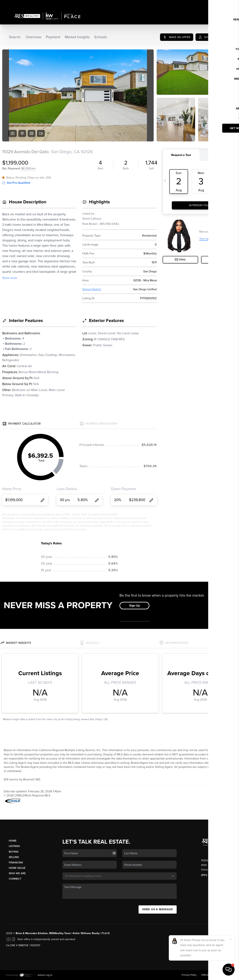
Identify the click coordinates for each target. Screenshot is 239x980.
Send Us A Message (158, 909)
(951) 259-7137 (210, 875)
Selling (14, 857)
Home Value (17, 868)
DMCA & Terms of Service (215, 975)
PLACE (106, 933)
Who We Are (17, 873)
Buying (14, 852)
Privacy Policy (189, 975)
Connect (15, 879)
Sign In (224, 4)
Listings (14, 846)
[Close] (231, 939)
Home (13, 841)
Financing (16, 863)
